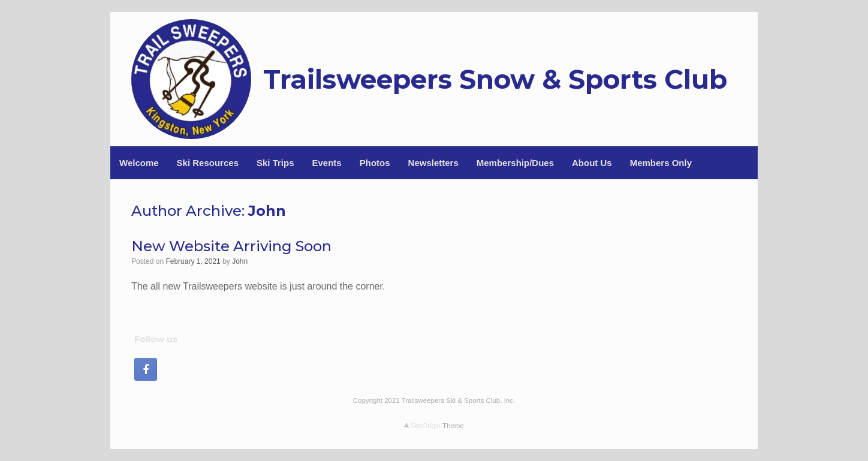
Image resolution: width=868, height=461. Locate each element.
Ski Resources (208, 163)
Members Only (661, 163)
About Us (592, 163)
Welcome (139, 163)
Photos (375, 163)
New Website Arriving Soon (231, 246)
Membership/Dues (515, 163)
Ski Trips (275, 163)
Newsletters (433, 163)
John (267, 211)
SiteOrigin (425, 426)
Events (327, 163)
